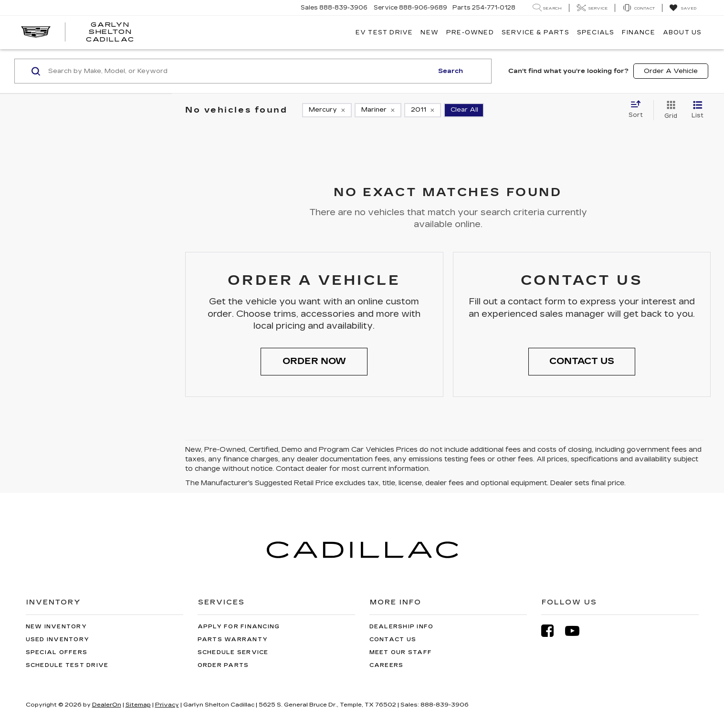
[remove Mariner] (378, 110)
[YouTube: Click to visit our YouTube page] (577, 631)
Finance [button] (638, 32)
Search (451, 71)
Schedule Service (233, 652)
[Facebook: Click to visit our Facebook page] (552, 631)
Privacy (167, 705)
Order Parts (223, 665)
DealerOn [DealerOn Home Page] (107, 705)
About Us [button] (682, 32)
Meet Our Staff (401, 652)
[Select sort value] (639, 110)
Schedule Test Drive (67, 665)
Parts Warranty (233, 640)
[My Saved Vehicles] (683, 8)
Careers (387, 665)
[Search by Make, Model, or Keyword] (239, 71)
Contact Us (393, 640)
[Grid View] (669, 110)
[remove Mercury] (327, 110)
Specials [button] (596, 32)
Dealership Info (402, 627)
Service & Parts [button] (535, 32)
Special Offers (57, 652)
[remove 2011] (423, 110)
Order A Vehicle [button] (671, 71)
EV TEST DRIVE (384, 32)
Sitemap (138, 705)
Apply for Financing (239, 627)
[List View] (698, 110)
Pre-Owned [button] (470, 32)
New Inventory (56, 627)
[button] (314, 362)
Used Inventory (58, 640)
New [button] (430, 32)
